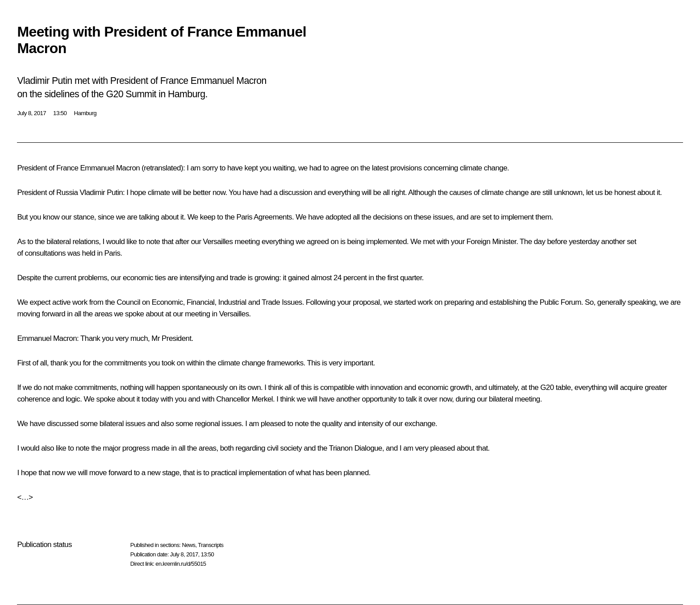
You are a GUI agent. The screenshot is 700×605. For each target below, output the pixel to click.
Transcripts (210, 545)
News (188, 545)
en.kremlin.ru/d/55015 (181, 564)
